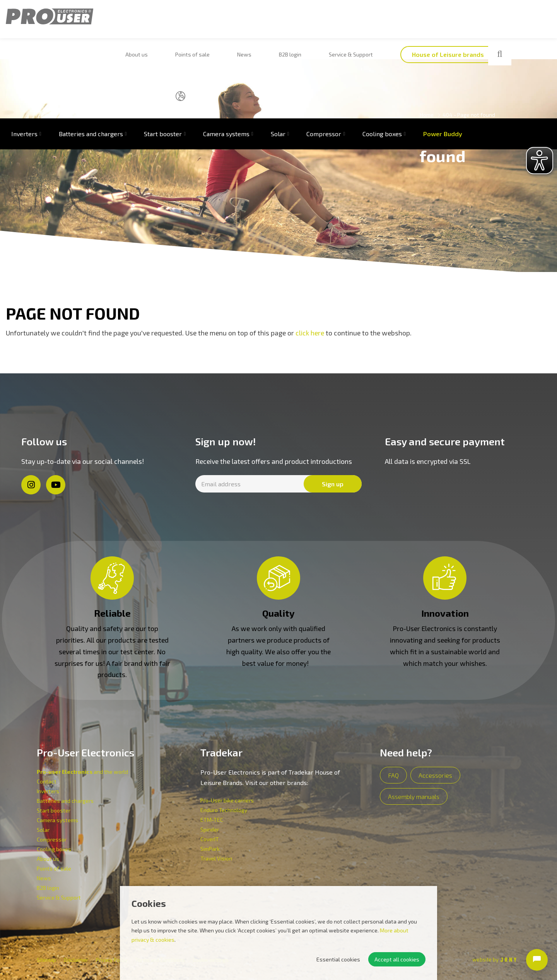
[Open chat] (537, 960)
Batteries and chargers (91, 58)
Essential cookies (338, 959)
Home (427, 115)
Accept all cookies (397, 959)
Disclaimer (76, 960)
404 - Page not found (469, 115)
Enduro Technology (224, 810)
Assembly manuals (414, 796)
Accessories (435, 775)
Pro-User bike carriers (227, 800)
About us (128, 21)
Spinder (210, 829)
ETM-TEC (212, 820)
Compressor (324, 58)
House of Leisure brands (367, 21)
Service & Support (278, 21)
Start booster (163, 58)
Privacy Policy (112, 960)
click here (310, 333)
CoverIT (210, 839)
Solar (278, 58)
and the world (82, 772)
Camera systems (226, 58)
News (204, 21)
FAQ (393, 775)
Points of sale (168, 21)
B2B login (234, 21)
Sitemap (46, 960)
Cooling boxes (382, 58)
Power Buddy (443, 58)
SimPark (210, 849)
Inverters (48, 791)
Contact (47, 781)
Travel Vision (216, 858)
